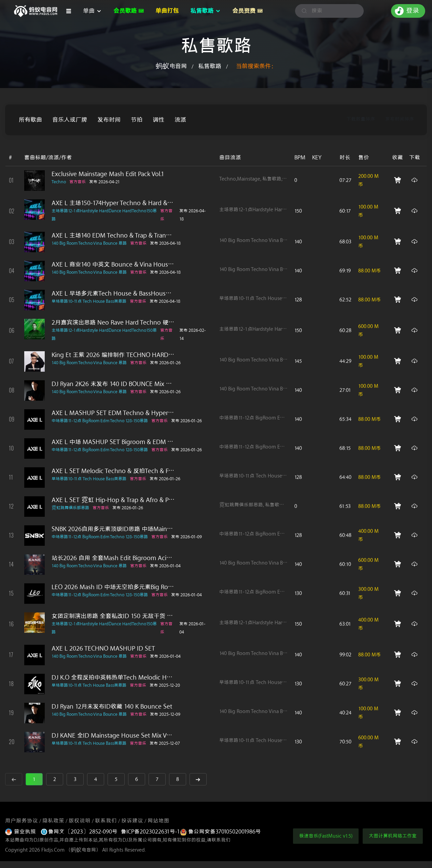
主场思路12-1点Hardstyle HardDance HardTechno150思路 (104, 215)
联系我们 (106, 821)
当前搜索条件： (256, 66)
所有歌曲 (30, 120)
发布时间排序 (400, 119)
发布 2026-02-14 (192, 334)
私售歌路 (210, 66)
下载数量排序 (361, 119)
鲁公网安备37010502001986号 (220, 832)
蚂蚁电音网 (171, 66)
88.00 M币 (370, 271)
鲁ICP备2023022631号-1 (150, 832)
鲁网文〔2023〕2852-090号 (79, 832)
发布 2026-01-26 (165, 363)
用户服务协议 (22, 821)
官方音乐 (78, 182)
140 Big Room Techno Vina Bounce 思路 (89, 243)
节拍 (137, 120)
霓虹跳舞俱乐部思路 (70, 508)
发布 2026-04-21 (104, 182)
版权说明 (80, 821)
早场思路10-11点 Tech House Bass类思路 (89, 301)
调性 (158, 120)
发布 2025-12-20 (165, 685)
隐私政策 (53, 821)
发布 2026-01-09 (186, 537)
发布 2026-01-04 (165, 566)
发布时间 (109, 120)
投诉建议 (132, 821)
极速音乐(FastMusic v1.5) (326, 836)
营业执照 (21, 832)
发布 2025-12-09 (165, 714)
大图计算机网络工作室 (393, 836)
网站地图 (158, 821)
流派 (180, 120)
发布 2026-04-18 (192, 215)
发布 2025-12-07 (165, 743)
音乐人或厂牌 (70, 120)
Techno (59, 182)
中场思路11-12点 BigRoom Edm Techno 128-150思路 (100, 421)
